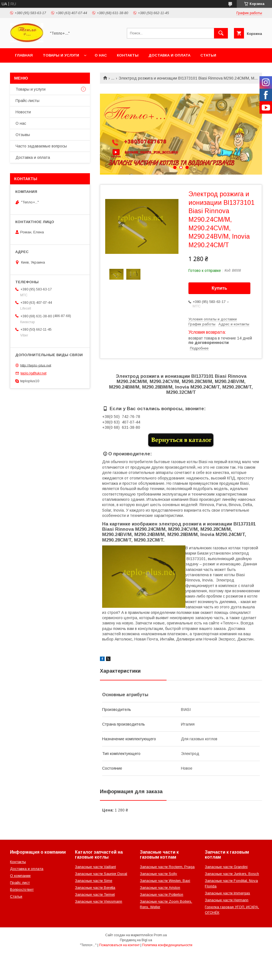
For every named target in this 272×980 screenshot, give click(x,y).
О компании (20, 876)
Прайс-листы (27, 101)
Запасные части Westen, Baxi (165, 881)
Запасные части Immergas (227, 893)
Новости (23, 112)
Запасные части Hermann (227, 900)
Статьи (208, 55)
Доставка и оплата (169, 55)
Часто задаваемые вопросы (41, 146)
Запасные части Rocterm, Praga (167, 867)
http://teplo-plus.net (36, 365)
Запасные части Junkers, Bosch (232, 874)
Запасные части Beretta (95, 888)
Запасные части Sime (94, 881)
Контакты (128, 55)
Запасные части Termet (95, 894)
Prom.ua (160, 935)
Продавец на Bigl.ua (136, 940)
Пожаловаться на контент (119, 945)
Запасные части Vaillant (95, 867)
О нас (101, 55)
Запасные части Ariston (160, 888)
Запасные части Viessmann (99, 901)
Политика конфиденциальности (167, 945)
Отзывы (23, 135)
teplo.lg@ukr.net (33, 373)
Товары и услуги (61, 55)
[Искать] (221, 33)
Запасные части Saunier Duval (101, 874)
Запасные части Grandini (226, 867)
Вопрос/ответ (22, 890)
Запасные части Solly (158, 874)
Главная (24, 55)
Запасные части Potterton (162, 894)
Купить (220, 288)
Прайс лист (20, 883)
